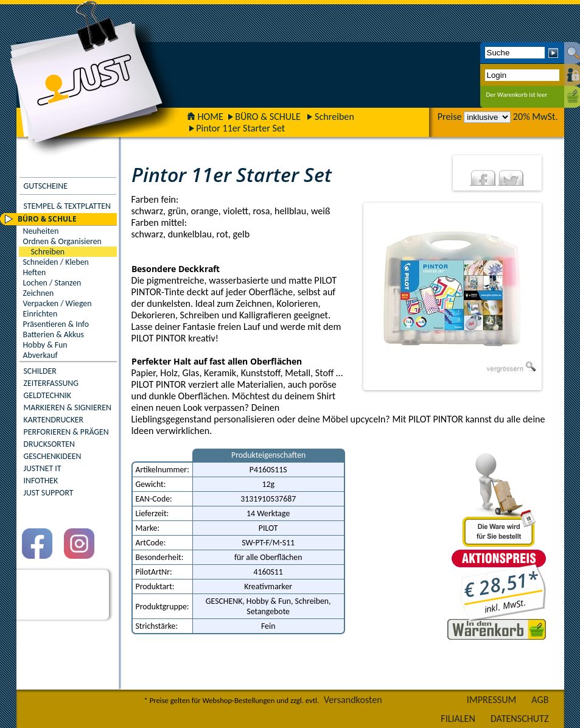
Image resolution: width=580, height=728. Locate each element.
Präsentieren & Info (56, 324)
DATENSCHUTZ (520, 719)
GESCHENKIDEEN (53, 456)
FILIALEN (458, 719)
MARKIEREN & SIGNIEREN (68, 408)
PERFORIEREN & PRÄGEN (66, 432)
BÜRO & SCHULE (268, 117)
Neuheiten (41, 231)
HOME (205, 117)
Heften (35, 272)
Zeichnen (39, 293)
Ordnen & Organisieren (62, 241)
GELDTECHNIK (47, 395)
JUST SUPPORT (49, 493)
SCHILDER (40, 371)
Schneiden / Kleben (56, 262)
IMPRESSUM (492, 700)
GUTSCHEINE (46, 186)
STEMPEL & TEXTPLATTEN (67, 206)
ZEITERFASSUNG (51, 383)
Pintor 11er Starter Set (240, 128)
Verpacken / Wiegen (58, 303)
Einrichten (40, 314)
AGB (540, 700)
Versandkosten (353, 700)
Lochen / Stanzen (52, 283)
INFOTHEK (41, 481)
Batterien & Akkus (54, 334)
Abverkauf (40, 355)
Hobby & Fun (45, 345)
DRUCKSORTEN (50, 444)
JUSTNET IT (43, 468)
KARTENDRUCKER (54, 420)
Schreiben (334, 117)
